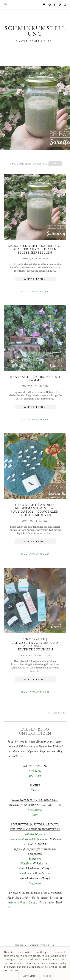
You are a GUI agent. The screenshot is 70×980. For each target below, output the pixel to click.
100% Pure (35, 776)
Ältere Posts (57, 713)
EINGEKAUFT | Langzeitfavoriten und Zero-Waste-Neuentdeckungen (35, 644)
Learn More (29, 976)
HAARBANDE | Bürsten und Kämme (35, 379)
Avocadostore (35, 810)
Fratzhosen (35, 859)
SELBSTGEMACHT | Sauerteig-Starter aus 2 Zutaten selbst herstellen (35, 249)
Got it (47, 976)
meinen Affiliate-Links (22, 903)
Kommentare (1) (30, 292)
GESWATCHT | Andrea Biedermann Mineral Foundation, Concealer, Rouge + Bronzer (35, 510)
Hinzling (26, 864)
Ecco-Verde (35, 771)
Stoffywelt (35, 883)
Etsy (35, 815)
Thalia (35, 790)
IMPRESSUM (21, 945)
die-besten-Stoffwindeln (22, 839)
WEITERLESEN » (35, 279)
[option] (35, 108)
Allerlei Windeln (35, 834)
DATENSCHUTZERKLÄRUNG (42, 945)
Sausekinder (26, 873)
